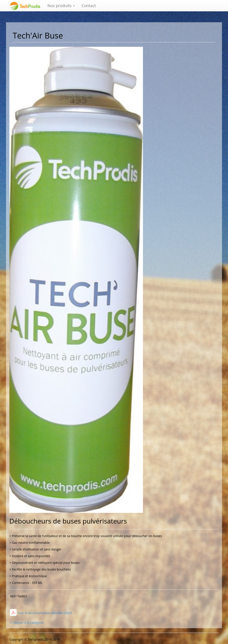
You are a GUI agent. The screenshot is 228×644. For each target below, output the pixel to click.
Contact (89, 6)
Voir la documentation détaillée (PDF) (45, 613)
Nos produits (61, 6)
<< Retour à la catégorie (26, 623)
